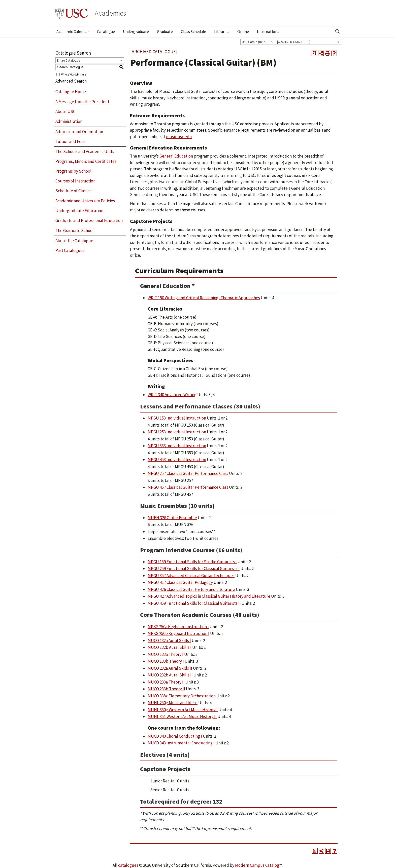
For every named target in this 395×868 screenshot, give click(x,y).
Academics (110, 13)
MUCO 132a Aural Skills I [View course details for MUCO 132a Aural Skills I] (169, 640)
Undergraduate (136, 31)
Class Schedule (193, 31)
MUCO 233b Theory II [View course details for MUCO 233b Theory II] (166, 689)
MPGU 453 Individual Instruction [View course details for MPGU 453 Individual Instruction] (177, 460)
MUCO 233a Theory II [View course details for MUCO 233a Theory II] (166, 682)
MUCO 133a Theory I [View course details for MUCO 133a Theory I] (166, 654)
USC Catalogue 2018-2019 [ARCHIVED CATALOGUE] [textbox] (276, 42)
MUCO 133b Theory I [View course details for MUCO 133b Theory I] (166, 661)
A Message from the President (82, 102)
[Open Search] (338, 31)
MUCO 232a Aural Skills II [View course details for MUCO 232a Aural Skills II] (170, 668)
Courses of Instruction (75, 181)
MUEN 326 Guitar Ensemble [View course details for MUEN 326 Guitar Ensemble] (172, 518)
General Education (176, 156)
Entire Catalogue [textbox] (68, 61)
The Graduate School (75, 231)
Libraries (222, 31)
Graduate (165, 31)
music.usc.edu (179, 137)
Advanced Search (71, 81)
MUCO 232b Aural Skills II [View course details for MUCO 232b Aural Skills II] (170, 675)
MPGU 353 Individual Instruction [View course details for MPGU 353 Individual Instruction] (177, 446)
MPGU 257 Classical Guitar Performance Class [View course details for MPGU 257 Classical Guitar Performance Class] (188, 473)
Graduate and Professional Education (89, 220)
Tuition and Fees (70, 141)
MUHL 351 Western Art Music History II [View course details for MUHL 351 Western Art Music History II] (182, 716)
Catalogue (106, 31)
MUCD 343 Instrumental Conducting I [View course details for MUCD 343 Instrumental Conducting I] (181, 743)
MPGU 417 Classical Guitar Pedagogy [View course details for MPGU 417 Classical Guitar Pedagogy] (180, 582)
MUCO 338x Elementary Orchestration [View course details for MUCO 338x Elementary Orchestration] (182, 696)
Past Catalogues (70, 250)
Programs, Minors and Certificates (86, 161)
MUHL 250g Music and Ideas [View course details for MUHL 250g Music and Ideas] (173, 703)
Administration (69, 121)
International (269, 31)
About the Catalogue (74, 241)
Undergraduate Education (79, 211)
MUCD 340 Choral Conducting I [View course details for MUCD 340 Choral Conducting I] (175, 736)
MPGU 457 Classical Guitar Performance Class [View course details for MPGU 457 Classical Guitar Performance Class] (188, 487)
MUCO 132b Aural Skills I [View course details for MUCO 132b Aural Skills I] (170, 647)
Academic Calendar (73, 31)
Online (243, 31)
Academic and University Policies (85, 201)
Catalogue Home (71, 92)
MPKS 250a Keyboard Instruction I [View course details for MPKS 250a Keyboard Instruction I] (178, 627)
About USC (65, 111)
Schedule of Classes (73, 191)
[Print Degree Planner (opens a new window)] (314, 53)
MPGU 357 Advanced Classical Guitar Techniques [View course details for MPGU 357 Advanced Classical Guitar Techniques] (191, 576)
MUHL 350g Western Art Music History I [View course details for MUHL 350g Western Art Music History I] (183, 710)
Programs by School (73, 171)
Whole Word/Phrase (74, 74)
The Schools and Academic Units (85, 152)
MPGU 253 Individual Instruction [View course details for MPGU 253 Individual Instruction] (177, 432)
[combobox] (291, 42)
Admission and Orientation (79, 132)
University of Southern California (72, 13)
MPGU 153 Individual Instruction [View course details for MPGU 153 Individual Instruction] (177, 418)
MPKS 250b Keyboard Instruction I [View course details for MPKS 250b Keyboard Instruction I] (178, 633)
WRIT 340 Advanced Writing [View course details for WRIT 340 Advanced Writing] (172, 395)
